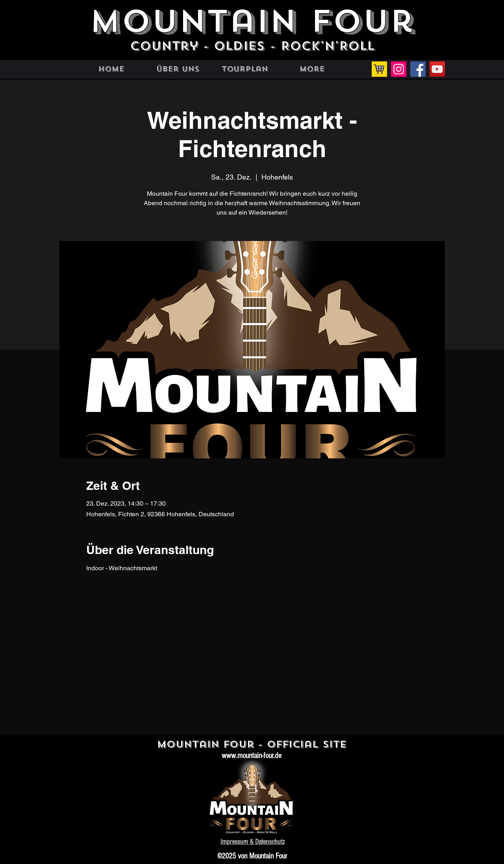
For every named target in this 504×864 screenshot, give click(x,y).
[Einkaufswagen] (379, 69)
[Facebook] (418, 69)
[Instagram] (399, 69)
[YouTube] (437, 69)
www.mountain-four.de (252, 756)
